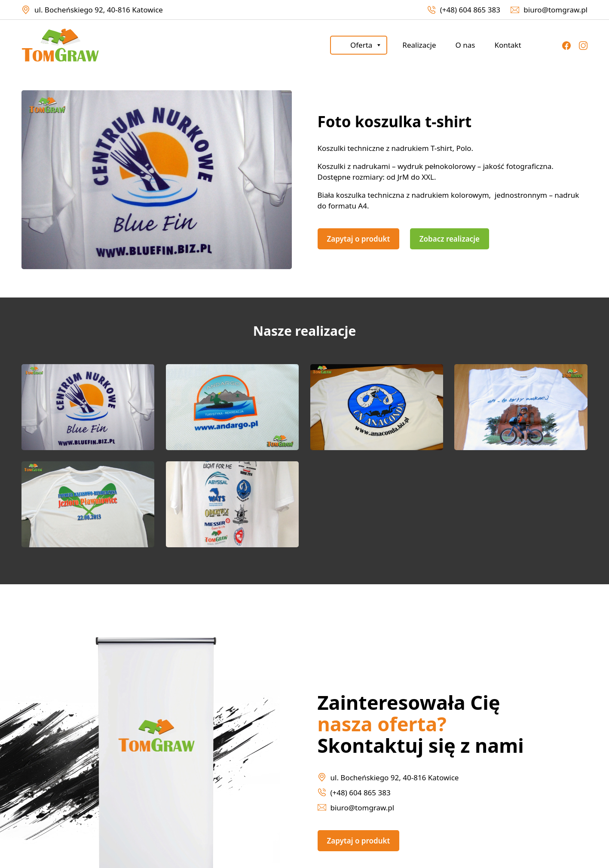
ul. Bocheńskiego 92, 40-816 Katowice (99, 10)
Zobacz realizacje (450, 239)
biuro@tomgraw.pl (555, 10)
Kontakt (508, 45)
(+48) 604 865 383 (470, 10)
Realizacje (419, 45)
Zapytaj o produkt (359, 239)
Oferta (366, 45)
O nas (465, 45)
